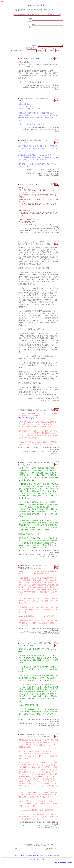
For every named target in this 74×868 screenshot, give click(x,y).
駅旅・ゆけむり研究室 (38, 863)
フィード (40, 14)
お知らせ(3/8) (22, 14)
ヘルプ (45, 14)
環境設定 (50, 14)
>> (43, 856)
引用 (52, 62)
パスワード (37, 853)
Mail (39, 62)
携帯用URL (34, 14)
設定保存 (16, 55)
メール (51, 859)
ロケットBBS (57, 14)
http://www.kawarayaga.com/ (28, 422)
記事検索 (28, 14)
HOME (16, 14)
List (37, 49)
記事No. (22, 853)
